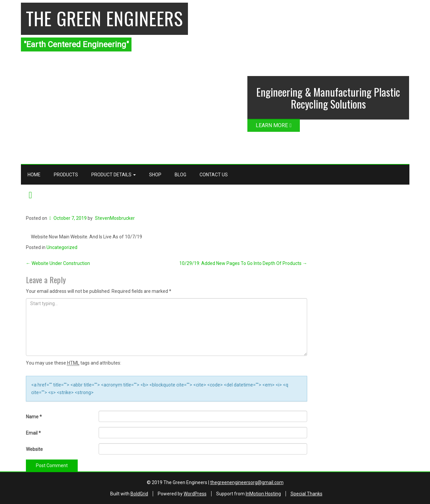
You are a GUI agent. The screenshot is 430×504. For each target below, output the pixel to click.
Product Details (114, 175)
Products (66, 175)
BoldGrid (139, 494)
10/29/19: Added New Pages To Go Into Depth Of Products (243, 263)
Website (34, 449)
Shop (155, 175)
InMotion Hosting (263, 494)
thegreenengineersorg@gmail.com (247, 482)
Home (34, 175)
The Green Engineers (104, 18)
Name (34, 417)
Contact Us (214, 175)
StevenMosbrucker (115, 218)
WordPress (195, 494)
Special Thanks (306, 494)
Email (33, 433)
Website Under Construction (58, 263)
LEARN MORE (274, 125)
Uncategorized (62, 247)
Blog (180, 175)
